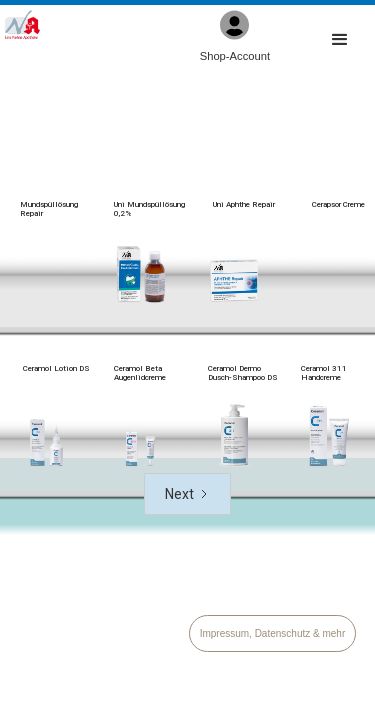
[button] (340, 41)
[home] (22, 25)
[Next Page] (187, 494)
